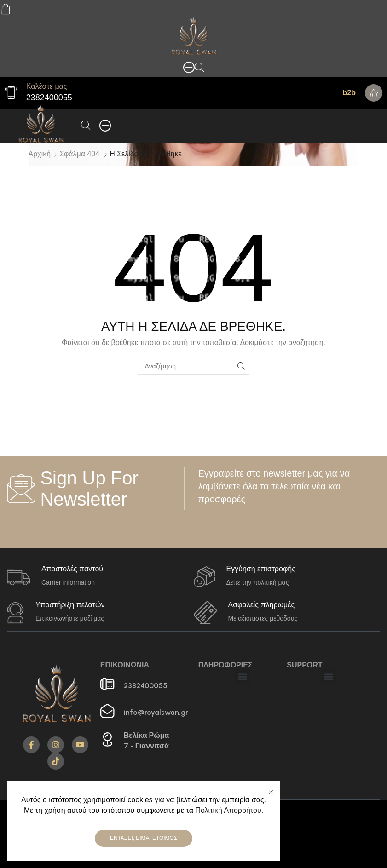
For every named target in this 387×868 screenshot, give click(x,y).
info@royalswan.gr (156, 712)
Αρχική (40, 154)
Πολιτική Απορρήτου (228, 810)
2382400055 (49, 98)
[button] (189, 67)
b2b (349, 93)
